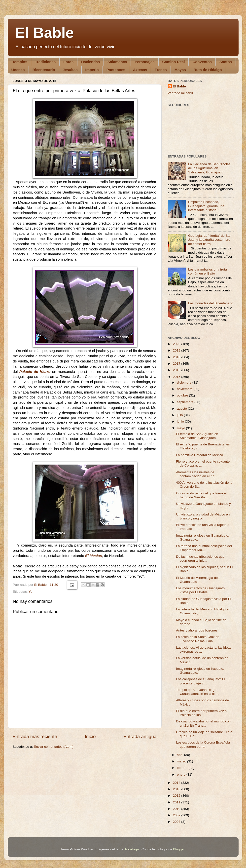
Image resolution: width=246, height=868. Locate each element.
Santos (226, 62)
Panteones (116, 70)
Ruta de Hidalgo (208, 70)
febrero (183, 768)
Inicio (90, 736)
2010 (177, 809)
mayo (182, 428)
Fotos (68, 62)
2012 (177, 796)
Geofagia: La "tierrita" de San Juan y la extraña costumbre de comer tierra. (210, 240)
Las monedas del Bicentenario (211, 303)
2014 (177, 783)
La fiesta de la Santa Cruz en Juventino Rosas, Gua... (198, 639)
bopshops (132, 849)
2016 (177, 370)
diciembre (185, 382)
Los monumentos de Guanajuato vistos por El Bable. (200, 590)
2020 (177, 344)
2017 (177, 364)
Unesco (18, 70)
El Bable (45, 33)
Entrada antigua (140, 736)
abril (181, 755)
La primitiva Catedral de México (199, 455)
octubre (183, 395)
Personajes (144, 62)
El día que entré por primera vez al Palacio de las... (202, 713)
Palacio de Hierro (35, 372)
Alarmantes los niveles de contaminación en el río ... (197, 474)
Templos (20, 62)
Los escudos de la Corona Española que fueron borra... (203, 744)
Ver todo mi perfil (180, 93)
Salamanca (117, 62)
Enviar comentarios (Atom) (54, 747)
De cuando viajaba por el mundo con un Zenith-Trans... (203, 723)
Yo (30, 592)
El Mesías (94, 556)
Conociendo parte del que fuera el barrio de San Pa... (201, 495)
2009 (177, 815)
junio (181, 421)
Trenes (161, 70)
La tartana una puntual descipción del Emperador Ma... (204, 548)
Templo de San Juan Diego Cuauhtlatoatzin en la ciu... (198, 692)
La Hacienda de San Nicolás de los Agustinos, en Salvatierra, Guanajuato (209, 168)
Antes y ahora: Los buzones (197, 630)
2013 (177, 789)
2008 (177, 822)
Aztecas (140, 70)
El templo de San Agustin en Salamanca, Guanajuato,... (198, 436)
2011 (177, 802)
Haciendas (90, 62)
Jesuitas (70, 70)
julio (180, 415)
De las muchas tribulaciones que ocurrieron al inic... (200, 559)
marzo (182, 761)
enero (182, 774)
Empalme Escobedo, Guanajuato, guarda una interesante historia (206, 206)
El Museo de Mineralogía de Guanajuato (197, 580)
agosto (182, 409)
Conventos (202, 62)
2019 (177, 350)
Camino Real (174, 62)
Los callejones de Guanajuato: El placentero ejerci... (200, 681)
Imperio (92, 70)
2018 (177, 357)
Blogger (179, 849)
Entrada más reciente (35, 736)
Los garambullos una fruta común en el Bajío (208, 271)
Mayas (180, 70)
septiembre (186, 402)
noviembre (185, 389)
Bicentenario (44, 70)
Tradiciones (45, 62)
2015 (177, 377)
